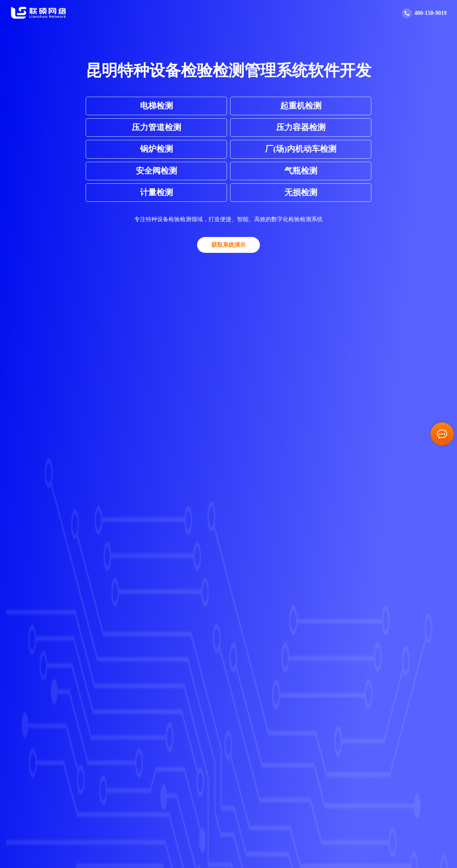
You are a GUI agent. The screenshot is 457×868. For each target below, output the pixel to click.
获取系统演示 (228, 245)
